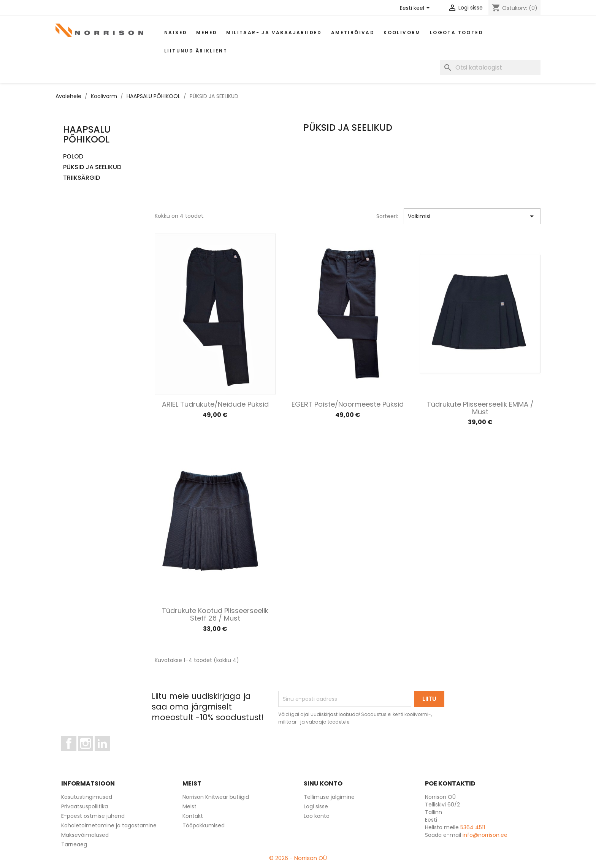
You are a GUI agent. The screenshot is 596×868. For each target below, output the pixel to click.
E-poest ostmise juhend (93, 816)
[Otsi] (490, 68)
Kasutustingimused (87, 797)
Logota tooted (457, 32)
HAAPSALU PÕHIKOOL (87, 134)
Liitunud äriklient (196, 51)
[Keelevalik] (416, 8)
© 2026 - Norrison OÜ (298, 858)
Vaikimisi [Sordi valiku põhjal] (472, 216)
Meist (189, 806)
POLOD (73, 157)
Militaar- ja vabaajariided (274, 32)
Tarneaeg (74, 844)
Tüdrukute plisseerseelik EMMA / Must (480, 408)
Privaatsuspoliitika (85, 806)
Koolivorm (402, 32)
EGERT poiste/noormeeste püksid (348, 404)
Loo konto (317, 816)
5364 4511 (473, 827)
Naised (176, 32)
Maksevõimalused (85, 835)
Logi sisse (316, 806)
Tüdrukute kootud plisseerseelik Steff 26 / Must (215, 614)
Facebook (76, 754)
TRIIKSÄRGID (82, 178)
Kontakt (193, 816)
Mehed (207, 32)
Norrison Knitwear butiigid (216, 797)
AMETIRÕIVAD (353, 32)
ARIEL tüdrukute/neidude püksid (215, 404)
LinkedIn (107, 754)
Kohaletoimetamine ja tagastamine (109, 825)
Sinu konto (323, 783)
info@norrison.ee (485, 835)
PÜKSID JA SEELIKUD (92, 167)
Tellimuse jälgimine (329, 797)
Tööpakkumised (204, 825)
